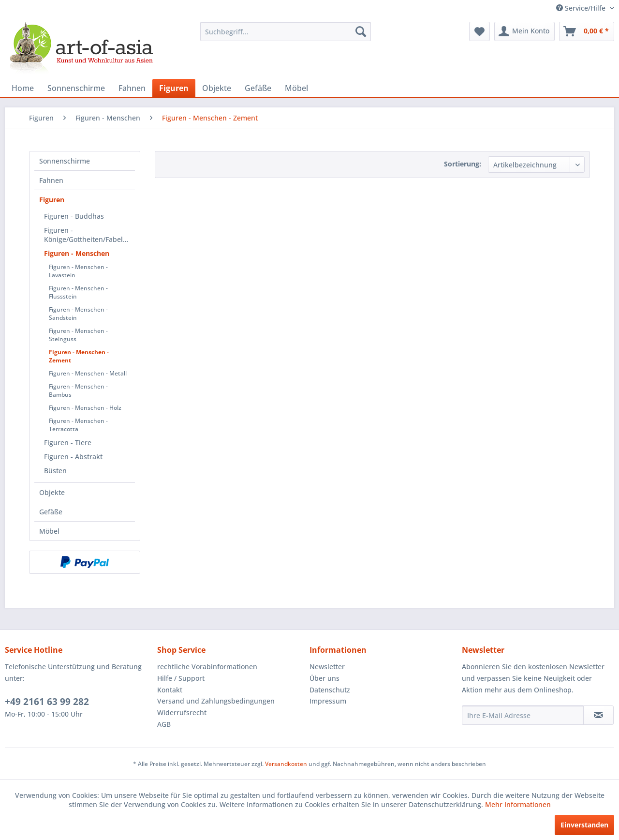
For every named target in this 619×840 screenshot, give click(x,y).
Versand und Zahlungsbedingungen (216, 701)
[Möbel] (296, 88)
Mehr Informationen (518, 804)
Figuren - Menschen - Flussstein (78, 292)
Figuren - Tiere (68, 442)
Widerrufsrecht (182, 712)
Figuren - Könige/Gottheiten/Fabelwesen (89, 235)
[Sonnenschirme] (76, 88)
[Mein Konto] (524, 31)
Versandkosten (286, 764)
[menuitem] (286, 31)
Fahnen (51, 180)
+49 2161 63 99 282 (47, 702)
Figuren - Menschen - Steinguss (78, 335)
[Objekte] (217, 88)
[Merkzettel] (479, 31)
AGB (164, 724)
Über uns (324, 678)
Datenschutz (330, 690)
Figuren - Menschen (77, 253)
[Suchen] (361, 31)
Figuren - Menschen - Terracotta (78, 425)
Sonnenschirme (65, 161)
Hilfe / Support (181, 678)
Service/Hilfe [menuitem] (582, 8)
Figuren (52, 200)
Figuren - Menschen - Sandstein (78, 314)
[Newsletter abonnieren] (598, 715)
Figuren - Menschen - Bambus (78, 390)
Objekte (52, 492)
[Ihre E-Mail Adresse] (523, 715)
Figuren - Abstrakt (73, 457)
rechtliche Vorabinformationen (207, 667)
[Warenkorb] (587, 31)
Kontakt (170, 690)
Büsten (55, 471)
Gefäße (51, 512)
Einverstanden (584, 825)
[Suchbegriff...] (286, 31)
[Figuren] (174, 88)
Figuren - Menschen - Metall (88, 373)
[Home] (23, 88)
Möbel (49, 531)
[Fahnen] (132, 88)
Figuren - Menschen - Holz (85, 408)
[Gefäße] (258, 88)
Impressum (328, 701)
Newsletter (327, 667)
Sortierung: (463, 164)
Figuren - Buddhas (74, 216)
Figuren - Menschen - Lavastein (78, 271)
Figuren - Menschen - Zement (79, 356)
